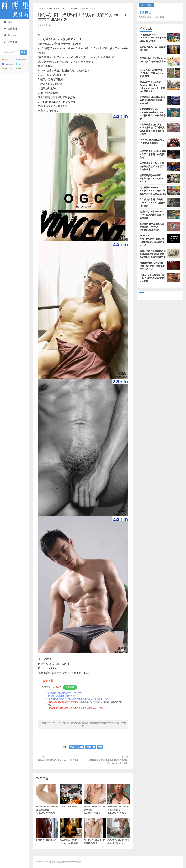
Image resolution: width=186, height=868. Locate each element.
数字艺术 (10, 35)
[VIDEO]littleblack (71, 796)
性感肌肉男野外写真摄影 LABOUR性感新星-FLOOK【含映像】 (108, 762)
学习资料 (10, 42)
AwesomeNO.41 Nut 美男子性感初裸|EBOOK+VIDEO (119, 799)
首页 (8, 22)
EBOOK (65, 8)
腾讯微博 (21, 60)
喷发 (100, 747)
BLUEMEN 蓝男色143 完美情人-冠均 (95, 836)
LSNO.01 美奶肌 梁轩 (47, 829)
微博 (5, 60)
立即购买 (70, 687)
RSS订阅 (7, 69)
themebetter (72, 862)
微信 (19, 69)
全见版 (80, 747)
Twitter (20, 64)
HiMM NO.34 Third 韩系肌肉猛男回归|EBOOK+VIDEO (47, 799)
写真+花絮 (91, 747)
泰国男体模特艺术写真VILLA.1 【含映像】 (58, 760)
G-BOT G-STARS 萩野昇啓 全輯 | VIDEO (119, 831)
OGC (72, 747)
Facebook (8, 64)
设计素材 (10, 29)
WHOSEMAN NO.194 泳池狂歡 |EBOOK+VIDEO (95, 799)
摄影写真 (75, 8)
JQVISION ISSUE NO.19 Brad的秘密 (71, 831)
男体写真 (85, 8)
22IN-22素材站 (15, 9)
